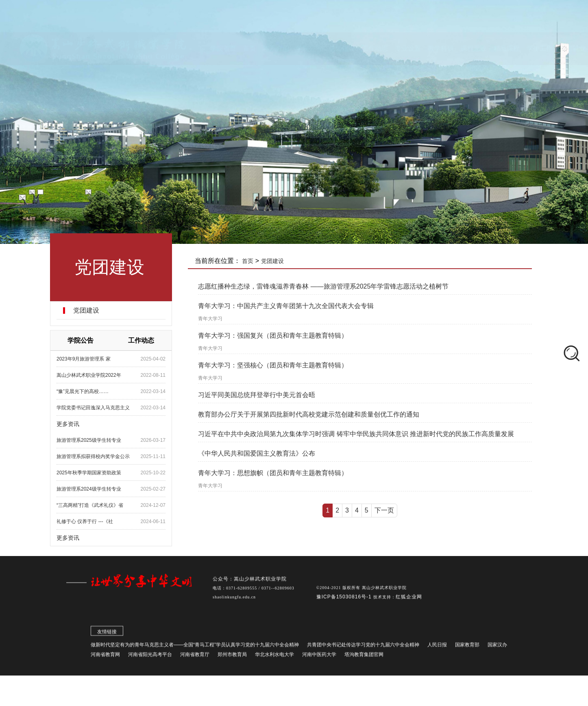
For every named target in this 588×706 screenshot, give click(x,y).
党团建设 (86, 311)
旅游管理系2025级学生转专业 (89, 440)
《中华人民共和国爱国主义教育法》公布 (257, 453)
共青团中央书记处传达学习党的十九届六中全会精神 (363, 647)
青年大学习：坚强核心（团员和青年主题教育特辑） (273, 365)
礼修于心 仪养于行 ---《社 (85, 521)
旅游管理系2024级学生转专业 (89, 489)
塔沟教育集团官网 (364, 657)
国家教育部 (467, 647)
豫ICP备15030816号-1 (345, 599)
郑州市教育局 (232, 657)
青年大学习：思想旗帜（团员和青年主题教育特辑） (273, 473)
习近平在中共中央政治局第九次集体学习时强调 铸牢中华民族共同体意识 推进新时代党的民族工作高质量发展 (356, 434)
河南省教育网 (105, 657)
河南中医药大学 (319, 657)
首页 (248, 261)
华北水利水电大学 (274, 657)
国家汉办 (497, 647)
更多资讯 (68, 424)
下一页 (384, 510)
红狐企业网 (409, 599)
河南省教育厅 (195, 657)
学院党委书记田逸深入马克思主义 (93, 408)
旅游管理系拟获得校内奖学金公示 (93, 456)
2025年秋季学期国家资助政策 (89, 473)
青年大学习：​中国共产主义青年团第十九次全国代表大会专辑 (286, 306)
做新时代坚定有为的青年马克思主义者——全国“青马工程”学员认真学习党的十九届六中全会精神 (195, 647)
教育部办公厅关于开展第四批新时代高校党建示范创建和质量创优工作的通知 (309, 414)
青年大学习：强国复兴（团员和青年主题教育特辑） (273, 336)
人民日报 (437, 647)
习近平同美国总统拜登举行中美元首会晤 (257, 395)
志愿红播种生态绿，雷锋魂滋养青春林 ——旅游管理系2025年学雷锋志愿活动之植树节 (323, 286)
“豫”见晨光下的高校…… (83, 391)
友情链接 (107, 634)
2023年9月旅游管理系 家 (84, 359)
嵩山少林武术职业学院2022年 (89, 375)
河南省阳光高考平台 (150, 657)
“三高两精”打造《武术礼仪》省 (90, 505)
